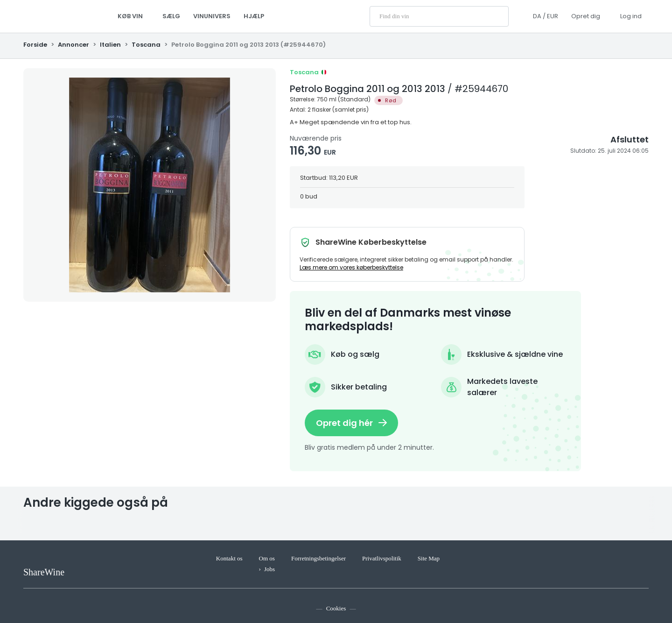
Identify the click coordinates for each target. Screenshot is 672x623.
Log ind (631, 16)
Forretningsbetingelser (318, 558)
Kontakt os (229, 558)
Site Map (429, 558)
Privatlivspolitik (382, 558)
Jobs (269, 569)
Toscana (146, 45)
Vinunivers (212, 16)
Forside (36, 45)
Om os (267, 558)
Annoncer (73, 45)
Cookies (336, 608)
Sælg (171, 16)
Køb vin (133, 16)
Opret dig (586, 16)
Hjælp (254, 16)
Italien (110, 45)
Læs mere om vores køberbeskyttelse (351, 267)
